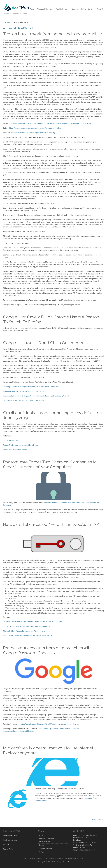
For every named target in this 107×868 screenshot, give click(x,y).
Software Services (88, 9)
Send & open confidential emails (15, 450)
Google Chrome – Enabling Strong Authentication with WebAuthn (26, 626)
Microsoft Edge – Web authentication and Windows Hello (24, 631)
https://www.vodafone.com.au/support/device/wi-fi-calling (34, 133)
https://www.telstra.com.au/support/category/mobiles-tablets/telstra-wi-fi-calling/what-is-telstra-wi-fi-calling (50, 123)
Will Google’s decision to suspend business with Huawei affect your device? (31, 387)
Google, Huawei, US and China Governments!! (46, 343)
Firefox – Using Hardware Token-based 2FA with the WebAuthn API (28, 636)
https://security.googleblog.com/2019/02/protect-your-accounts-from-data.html (50, 724)
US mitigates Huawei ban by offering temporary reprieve (24, 401)
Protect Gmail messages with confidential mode (21, 445)
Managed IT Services (45, 9)
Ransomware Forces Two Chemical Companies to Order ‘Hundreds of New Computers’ (50, 464)
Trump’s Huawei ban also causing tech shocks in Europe (23, 391)
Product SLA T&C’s (10, 835)
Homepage (7, 23)
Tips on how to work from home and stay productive (53, 34)
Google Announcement (11, 441)
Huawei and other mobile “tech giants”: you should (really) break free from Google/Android (36, 396)
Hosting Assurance (10, 840)
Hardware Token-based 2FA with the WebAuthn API (51, 524)
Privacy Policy (8, 849)
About (32, 9)
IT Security (74, 9)
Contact (100, 9)
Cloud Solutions (61, 9)
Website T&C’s (9, 845)
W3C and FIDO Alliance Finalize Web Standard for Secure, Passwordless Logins (32, 622)
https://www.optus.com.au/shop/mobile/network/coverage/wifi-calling (35, 128)
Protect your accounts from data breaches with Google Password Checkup (47, 650)
